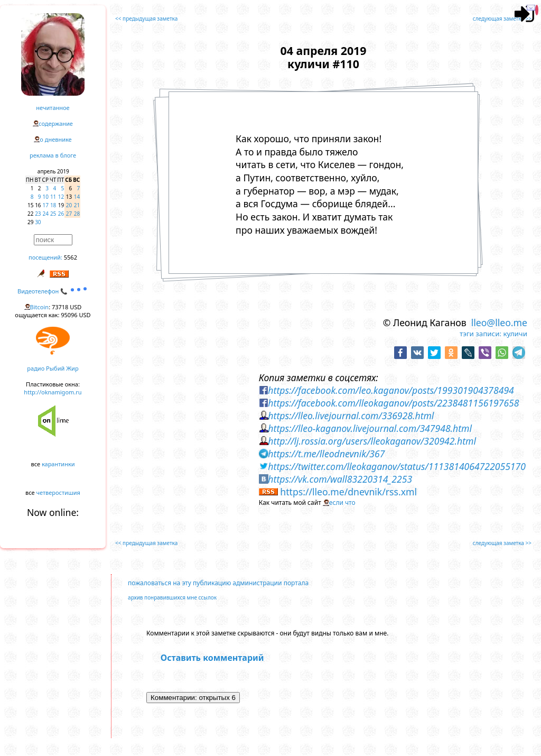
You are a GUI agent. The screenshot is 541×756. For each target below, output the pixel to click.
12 (61, 197)
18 (53, 205)
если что (342, 503)
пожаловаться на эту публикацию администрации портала (218, 583)
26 (61, 214)
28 (77, 214)
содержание (56, 123)
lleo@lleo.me (499, 322)
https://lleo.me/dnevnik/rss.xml (348, 492)
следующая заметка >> (502, 19)
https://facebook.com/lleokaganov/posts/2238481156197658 (393, 403)
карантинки (58, 464)
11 (53, 197)
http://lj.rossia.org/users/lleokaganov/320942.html (372, 441)
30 (38, 222)
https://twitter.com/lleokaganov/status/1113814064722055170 (397, 466)
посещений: (45, 257)
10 (46, 197)
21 (77, 205)
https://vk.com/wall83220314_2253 (340, 479)
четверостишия (58, 492)
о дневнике (55, 139)
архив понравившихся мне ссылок (172, 597)
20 (69, 205)
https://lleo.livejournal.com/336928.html (351, 416)
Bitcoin (40, 307)
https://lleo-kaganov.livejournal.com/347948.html (370, 428)
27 (69, 214)
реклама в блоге (53, 155)
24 (46, 214)
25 (53, 214)
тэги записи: (481, 334)
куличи (515, 334)
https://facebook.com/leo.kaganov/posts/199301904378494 (391, 390)
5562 (71, 257)
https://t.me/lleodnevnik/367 (326, 454)
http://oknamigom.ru (53, 392)
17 (46, 205)
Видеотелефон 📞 (53, 291)
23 (38, 214)
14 (77, 197)
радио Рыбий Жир (53, 368)
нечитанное (53, 108)
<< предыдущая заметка (146, 19)
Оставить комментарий (212, 658)
